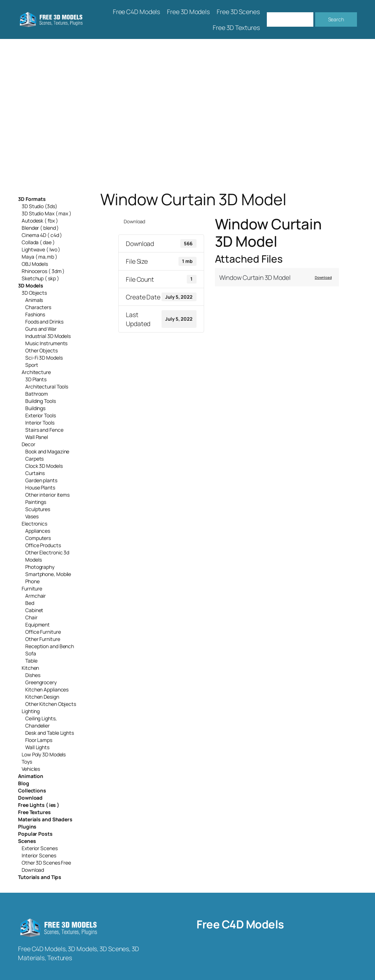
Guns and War (41, 329)
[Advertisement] (187, 115)
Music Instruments (46, 343)
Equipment (37, 625)
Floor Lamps (39, 740)
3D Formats (32, 199)
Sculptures (38, 509)
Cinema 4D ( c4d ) (42, 235)
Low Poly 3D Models (44, 754)
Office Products (43, 545)
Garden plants (41, 480)
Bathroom (37, 394)
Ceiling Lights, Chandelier (41, 722)
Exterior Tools (41, 415)
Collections (32, 790)
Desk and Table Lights (50, 733)
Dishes (33, 675)
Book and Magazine (47, 451)
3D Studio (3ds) (39, 206)
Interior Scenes (39, 855)
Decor (28, 444)
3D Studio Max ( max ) (47, 213)
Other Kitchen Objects (51, 704)
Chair (31, 617)
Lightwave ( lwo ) (41, 249)
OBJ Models (35, 264)
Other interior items (47, 495)
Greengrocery (41, 682)
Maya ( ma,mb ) (39, 257)
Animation (31, 776)
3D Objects (34, 293)
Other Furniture (43, 639)
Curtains (35, 473)
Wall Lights (37, 747)
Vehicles (31, 769)
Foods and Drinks (44, 322)
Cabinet (34, 610)
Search (336, 19)
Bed (30, 603)
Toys (27, 762)
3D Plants (36, 379)
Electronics (34, 524)
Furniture (32, 588)
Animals (34, 300)
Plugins (27, 827)
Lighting (31, 711)
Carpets (34, 459)
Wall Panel (37, 437)
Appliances (38, 531)
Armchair (36, 596)
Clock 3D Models (44, 466)
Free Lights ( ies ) (39, 805)
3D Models (31, 285)
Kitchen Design (42, 697)
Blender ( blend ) (40, 228)
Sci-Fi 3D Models (44, 358)
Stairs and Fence (44, 430)
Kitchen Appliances (47, 689)
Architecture (36, 372)
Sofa (31, 653)
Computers (38, 538)
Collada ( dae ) (38, 242)
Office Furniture (43, 632)
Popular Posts (35, 834)
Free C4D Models (240, 924)
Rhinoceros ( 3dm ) (43, 271)
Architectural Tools (47, 386)
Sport (32, 365)
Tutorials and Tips (40, 877)
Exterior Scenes (40, 848)
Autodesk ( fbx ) (40, 221)
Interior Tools (40, 423)
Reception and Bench (50, 646)
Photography (40, 567)
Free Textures (34, 812)
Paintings (36, 502)
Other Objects (41, 350)
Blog (24, 783)
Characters (38, 307)
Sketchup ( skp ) (40, 278)
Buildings (35, 408)
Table (31, 661)
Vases (32, 516)
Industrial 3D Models (48, 336)
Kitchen (30, 668)
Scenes (27, 841)
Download (30, 798)
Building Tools (41, 401)
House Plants (40, 487)
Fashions (35, 314)
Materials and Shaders (45, 819)
